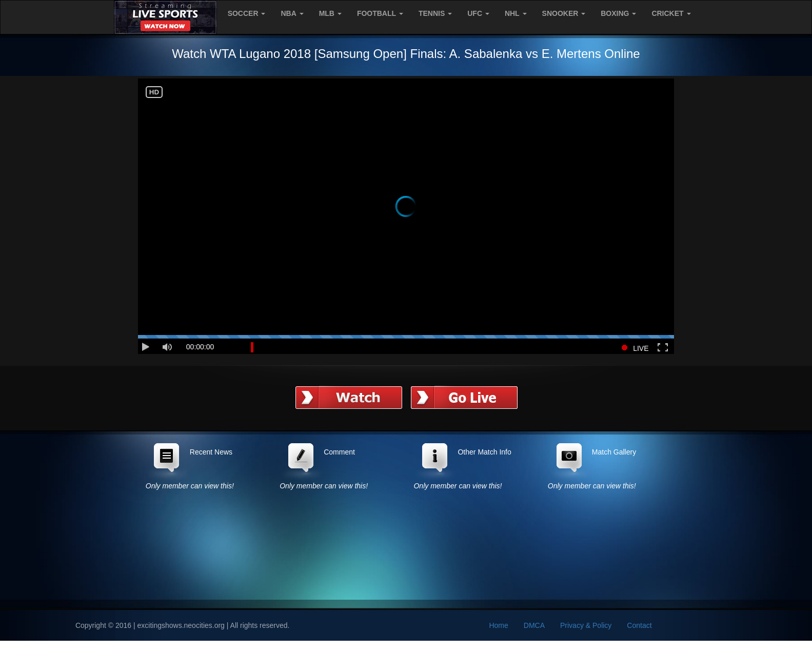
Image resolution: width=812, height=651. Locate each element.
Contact (639, 625)
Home (498, 625)
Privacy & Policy (586, 625)
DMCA (534, 625)
